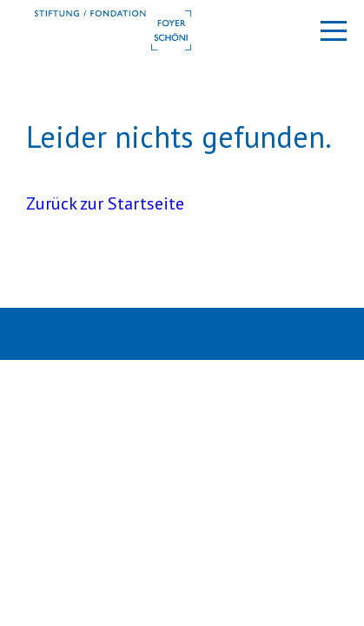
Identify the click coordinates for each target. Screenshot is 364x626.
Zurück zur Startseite (105, 203)
